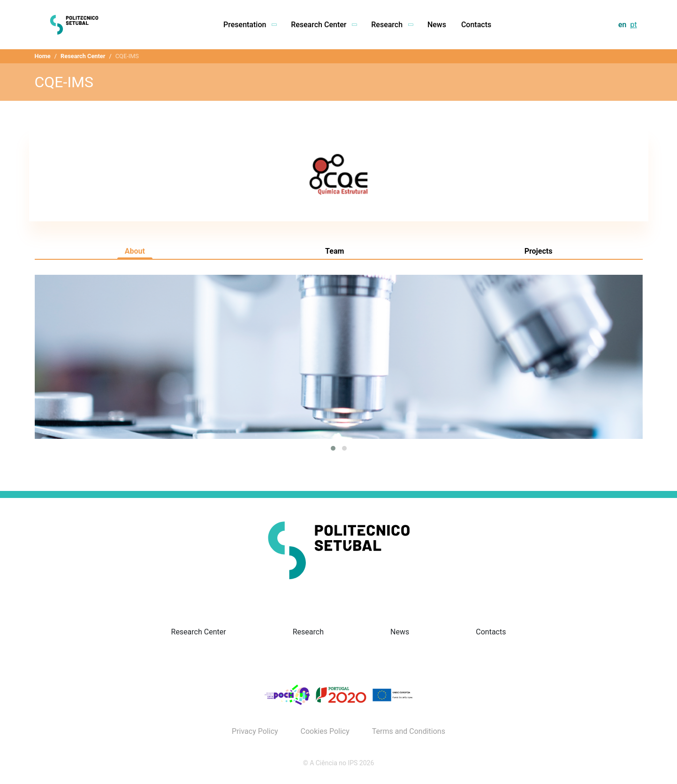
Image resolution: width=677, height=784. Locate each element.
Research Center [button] (323, 25)
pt (633, 25)
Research (308, 632)
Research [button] (392, 25)
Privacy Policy (255, 731)
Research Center (83, 56)
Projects (539, 251)
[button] (333, 448)
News (437, 25)
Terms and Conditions (409, 731)
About (135, 251)
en (623, 25)
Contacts (476, 25)
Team (335, 251)
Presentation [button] (250, 25)
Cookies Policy (325, 731)
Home (43, 56)
